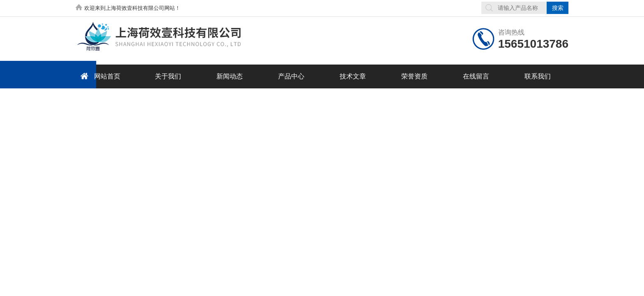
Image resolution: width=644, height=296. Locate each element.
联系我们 (538, 76)
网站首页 (99, 76)
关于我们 (168, 76)
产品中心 (291, 76)
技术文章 (353, 76)
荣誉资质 (414, 76)
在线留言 (476, 76)
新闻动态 (230, 76)
